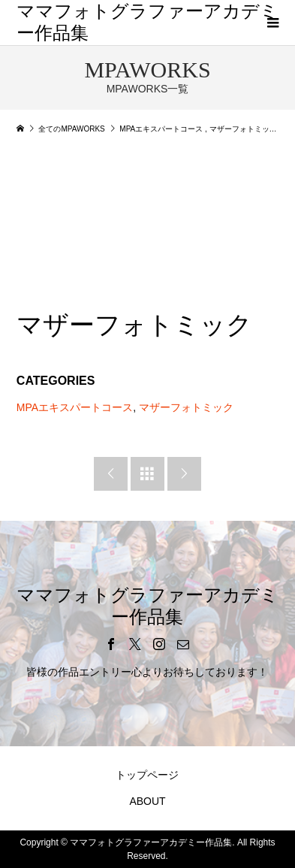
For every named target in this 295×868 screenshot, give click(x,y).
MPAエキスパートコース (75, 407)
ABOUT (147, 801)
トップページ (147, 775)
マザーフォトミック (186, 407)
